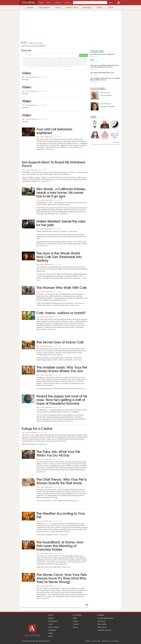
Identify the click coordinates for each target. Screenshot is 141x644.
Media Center (102, 627)
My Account (101, 621)
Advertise (88, 641)
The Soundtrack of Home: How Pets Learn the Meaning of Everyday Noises (60, 545)
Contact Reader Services (105, 618)
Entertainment (44, 8)
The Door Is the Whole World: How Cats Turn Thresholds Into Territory (59, 256)
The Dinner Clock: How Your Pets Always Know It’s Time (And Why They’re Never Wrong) (61, 578)
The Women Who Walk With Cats (61, 287)
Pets (23, 77)
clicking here (70, 66)
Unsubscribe (115, 641)
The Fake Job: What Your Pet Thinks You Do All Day (58, 453)
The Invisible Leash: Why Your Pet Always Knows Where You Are (62, 369)
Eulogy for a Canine (37, 428)
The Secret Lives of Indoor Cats (60, 342)
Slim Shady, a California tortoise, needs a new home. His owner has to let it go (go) (61, 192)
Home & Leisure (72, 8)
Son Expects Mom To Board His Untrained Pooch (53, 164)
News (75, 618)
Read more (51, 149)
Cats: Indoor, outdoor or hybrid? (61, 312)
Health (58, 8)
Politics (100, 8)
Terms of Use (106, 641)
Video (26, 73)
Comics (75, 621)
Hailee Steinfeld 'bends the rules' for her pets (61, 223)
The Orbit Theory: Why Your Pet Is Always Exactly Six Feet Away (62, 481)
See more (116, 142)
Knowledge (87, 8)
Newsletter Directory (104, 630)
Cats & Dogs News (32, 77)
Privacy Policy (96, 641)
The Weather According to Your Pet (61, 515)
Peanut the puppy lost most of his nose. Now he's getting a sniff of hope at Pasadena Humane (62, 399)
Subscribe (83, 55)
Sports (111, 8)
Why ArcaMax (102, 624)
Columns (76, 624)
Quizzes (75, 627)
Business (30, 8)
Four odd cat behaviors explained (54, 131)
